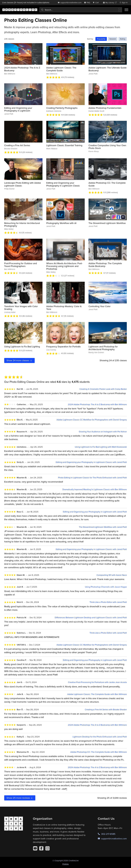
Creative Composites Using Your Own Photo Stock (107, 147)
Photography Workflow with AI (61, 223)
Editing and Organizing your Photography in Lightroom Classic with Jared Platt (91, 462)
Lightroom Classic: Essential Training (64, 145)
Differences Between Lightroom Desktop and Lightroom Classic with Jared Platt (91, 618)
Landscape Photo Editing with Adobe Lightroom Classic (23, 184)
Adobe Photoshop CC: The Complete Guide (107, 184)
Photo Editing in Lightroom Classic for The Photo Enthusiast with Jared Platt (92, 478)
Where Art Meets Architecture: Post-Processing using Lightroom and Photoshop (64, 266)
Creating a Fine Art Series (17, 145)
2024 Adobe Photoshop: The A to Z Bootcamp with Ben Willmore (97, 404)
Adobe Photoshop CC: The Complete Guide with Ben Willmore (99, 752)
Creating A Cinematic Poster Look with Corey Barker (103, 389)
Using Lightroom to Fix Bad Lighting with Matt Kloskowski (101, 447)
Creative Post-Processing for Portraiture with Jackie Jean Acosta (97, 682)
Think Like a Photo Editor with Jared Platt (108, 602)
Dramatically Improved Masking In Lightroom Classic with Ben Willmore (95, 489)
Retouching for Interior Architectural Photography (22, 225)
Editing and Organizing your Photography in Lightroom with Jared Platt (95, 512)
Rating (123, 39)
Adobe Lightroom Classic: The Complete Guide (61, 69)
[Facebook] (41, 848)
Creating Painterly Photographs (62, 108)
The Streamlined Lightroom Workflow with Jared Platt (103, 527)
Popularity (101, 39)
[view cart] (96, 3)
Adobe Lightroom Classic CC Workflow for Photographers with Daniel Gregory (92, 420)
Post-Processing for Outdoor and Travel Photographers (21, 265)
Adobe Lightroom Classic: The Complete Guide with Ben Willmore (97, 694)
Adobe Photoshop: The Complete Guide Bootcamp (105, 265)
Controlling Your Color (100, 306)
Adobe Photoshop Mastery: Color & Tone (64, 308)
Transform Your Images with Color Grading (21, 308)
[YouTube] (35, 848)
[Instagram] (47, 848)
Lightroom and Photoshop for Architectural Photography (103, 348)
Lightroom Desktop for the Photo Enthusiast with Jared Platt (100, 737)
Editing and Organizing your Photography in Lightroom (18, 109)
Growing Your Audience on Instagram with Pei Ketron (103, 432)
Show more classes (19, 360)
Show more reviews (20, 798)
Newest (113, 39)
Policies (66, 864)
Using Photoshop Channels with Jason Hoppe (106, 587)
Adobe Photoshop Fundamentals (105, 108)
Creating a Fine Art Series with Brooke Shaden (106, 709)
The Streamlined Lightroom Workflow (107, 223)
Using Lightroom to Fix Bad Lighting (22, 346)
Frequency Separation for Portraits (63, 346)
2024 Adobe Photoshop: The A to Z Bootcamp (22, 69)
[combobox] (81, 10)
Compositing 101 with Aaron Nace (112, 575)
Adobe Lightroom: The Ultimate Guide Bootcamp (108, 69)
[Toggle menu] (126, 10)
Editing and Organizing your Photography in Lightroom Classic (63, 184)
